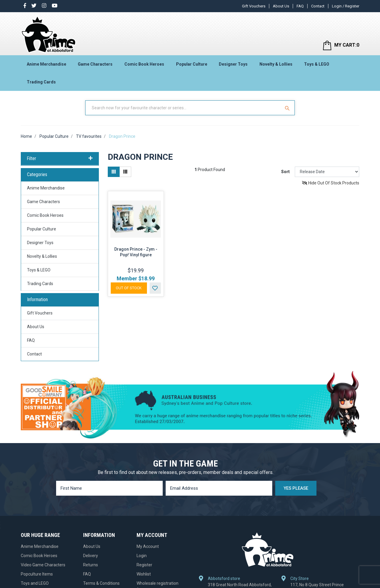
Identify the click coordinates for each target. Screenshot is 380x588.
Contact (318, 6)
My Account (148, 546)
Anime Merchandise (46, 64)
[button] (155, 288)
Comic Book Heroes (144, 64)
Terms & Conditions (101, 583)
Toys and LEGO (35, 583)
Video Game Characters (43, 565)
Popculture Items (37, 574)
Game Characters (95, 64)
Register (144, 565)
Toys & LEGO (317, 64)
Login (142, 556)
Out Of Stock (129, 288)
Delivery (91, 556)
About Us (281, 6)
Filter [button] (60, 159)
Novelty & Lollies (276, 64)
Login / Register (346, 6)
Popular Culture (192, 64)
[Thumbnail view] (114, 172)
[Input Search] (183, 108)
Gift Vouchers (254, 6)
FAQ (300, 6)
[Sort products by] (327, 172)
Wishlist (144, 574)
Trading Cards (41, 82)
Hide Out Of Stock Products (331, 183)
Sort (285, 172)
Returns (91, 565)
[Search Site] (288, 108)
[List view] (125, 172)
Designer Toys (233, 64)
